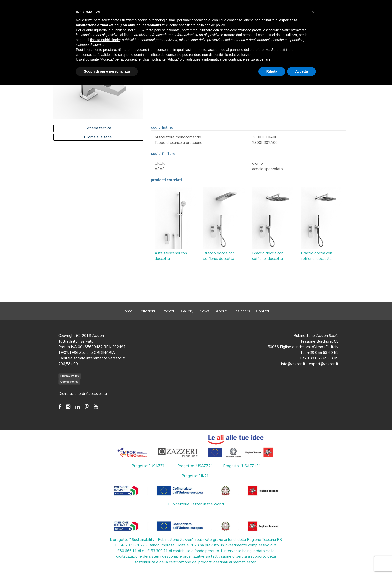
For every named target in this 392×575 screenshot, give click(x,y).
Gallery (187, 311)
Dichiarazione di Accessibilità (83, 394)
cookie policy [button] (215, 25)
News (205, 311)
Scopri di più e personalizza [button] (107, 71)
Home (127, 311)
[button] (313, 12)
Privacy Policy (70, 376)
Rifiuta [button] (272, 71)
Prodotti (168, 311)
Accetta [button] (302, 71)
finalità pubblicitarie (105, 40)
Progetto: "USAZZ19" (242, 466)
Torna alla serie (98, 137)
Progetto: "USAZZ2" (195, 466)
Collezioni (147, 311)
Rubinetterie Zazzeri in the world (196, 504)
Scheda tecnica (98, 128)
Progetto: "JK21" (196, 476)
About (221, 311)
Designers (241, 311)
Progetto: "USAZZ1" (149, 466)
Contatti (263, 311)
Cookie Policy (69, 382)
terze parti (153, 30)
